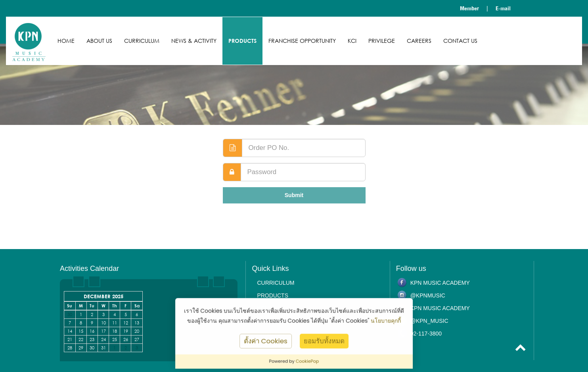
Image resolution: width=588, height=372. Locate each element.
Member (469, 8)
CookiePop (307, 364)
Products (242, 41)
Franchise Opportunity (302, 41)
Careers (419, 41)
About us (99, 41)
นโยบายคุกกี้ (386, 323)
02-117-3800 (426, 334)
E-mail (503, 8)
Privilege (382, 41)
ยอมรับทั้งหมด (324, 343)
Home (66, 41)
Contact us (460, 41)
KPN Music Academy (440, 283)
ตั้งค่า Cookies (266, 343)
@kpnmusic (428, 295)
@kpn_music (429, 321)
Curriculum (142, 41)
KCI (352, 41)
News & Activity (194, 41)
